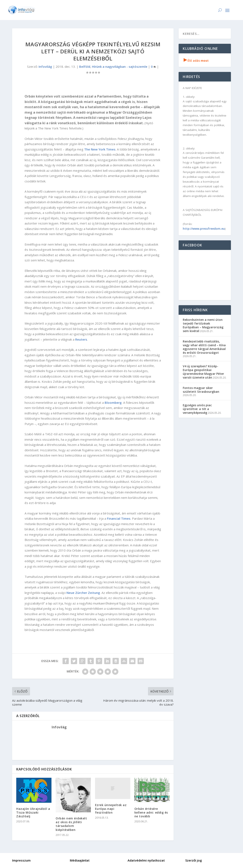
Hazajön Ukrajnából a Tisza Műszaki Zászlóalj (33, 812)
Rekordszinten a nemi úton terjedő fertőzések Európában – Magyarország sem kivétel (203, 325)
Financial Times (119, 518)
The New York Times (100, 149)
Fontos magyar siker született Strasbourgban (201, 390)
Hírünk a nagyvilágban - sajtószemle (120, 66)
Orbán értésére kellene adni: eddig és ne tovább (151, 812)
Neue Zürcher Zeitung (83, 593)
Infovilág (45, 66)
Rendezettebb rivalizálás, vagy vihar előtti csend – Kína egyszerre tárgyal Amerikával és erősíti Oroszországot (204, 347)
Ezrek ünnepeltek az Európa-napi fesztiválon (111, 809)
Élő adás (196, 61)
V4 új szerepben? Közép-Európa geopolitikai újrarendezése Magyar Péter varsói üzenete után (203, 372)
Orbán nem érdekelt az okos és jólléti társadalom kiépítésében (71, 824)
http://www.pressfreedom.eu (204, 229)
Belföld (85, 66)
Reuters (81, 339)
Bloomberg (113, 403)
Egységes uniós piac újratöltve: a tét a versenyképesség (197, 409)
